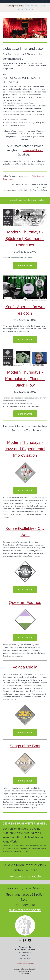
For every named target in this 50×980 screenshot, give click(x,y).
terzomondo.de (25, 961)
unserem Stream (33, 150)
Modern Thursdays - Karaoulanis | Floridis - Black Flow (25, 379)
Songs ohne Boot (25, 746)
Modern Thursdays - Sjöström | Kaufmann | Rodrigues (25, 238)
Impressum (20, 964)
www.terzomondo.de (25, 876)
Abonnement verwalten (29, 969)
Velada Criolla (25, 667)
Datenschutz (30, 964)
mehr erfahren (25, 265)
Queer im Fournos (25, 602)
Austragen (17, 969)
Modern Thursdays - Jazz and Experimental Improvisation (25, 449)
